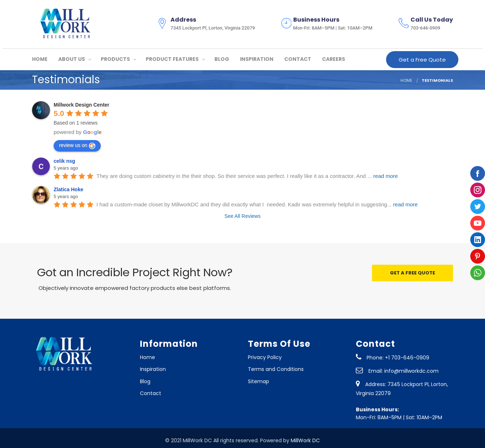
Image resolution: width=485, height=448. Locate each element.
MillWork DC (305, 440)
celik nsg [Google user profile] (64, 161)
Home (148, 357)
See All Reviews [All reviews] (242, 216)
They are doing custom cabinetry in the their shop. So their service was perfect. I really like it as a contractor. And (247, 176)
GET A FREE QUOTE (413, 273)
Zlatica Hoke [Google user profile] (68, 189)
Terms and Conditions (276, 369)
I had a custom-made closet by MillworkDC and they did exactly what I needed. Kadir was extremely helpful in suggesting (257, 204)
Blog (145, 381)
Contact (151, 393)
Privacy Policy (265, 357)
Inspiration (153, 369)
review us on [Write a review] (77, 145)
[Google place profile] (81, 105)
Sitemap (259, 381)
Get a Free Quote (422, 60)
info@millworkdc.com (411, 371)
